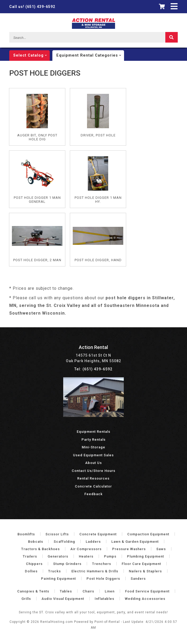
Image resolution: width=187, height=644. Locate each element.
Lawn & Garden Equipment (135, 542)
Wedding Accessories (145, 599)
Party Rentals (93, 440)
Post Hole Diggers (103, 579)
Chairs (88, 591)
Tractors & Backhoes (40, 549)
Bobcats (36, 542)
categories (90, 56)
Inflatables (104, 599)
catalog (31, 56)
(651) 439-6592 (32, 7)
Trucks (54, 571)
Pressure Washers (129, 549)
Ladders (93, 542)
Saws (161, 549)
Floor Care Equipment (141, 564)
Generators (58, 556)
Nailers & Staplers (145, 571)
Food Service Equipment (147, 591)
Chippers (34, 564)
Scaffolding (64, 542)
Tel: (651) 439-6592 (93, 369)
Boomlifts (26, 534)
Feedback (93, 494)
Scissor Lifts (57, 534)
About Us (93, 463)
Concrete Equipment (98, 534)
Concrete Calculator (93, 486)
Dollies (31, 571)
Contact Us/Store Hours (93, 471)
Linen (110, 591)
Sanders (138, 579)
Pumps (110, 556)
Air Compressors (86, 549)
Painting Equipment (58, 579)
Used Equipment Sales (93, 455)
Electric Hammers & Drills (95, 571)
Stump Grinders (67, 564)
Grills (26, 599)
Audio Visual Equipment (63, 599)
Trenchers (102, 564)
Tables (66, 591)
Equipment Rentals (93, 432)
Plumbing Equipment (145, 556)
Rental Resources (93, 478)
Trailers (30, 556)
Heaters (86, 556)
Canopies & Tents (33, 591)
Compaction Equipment (148, 534)
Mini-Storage (93, 447)
